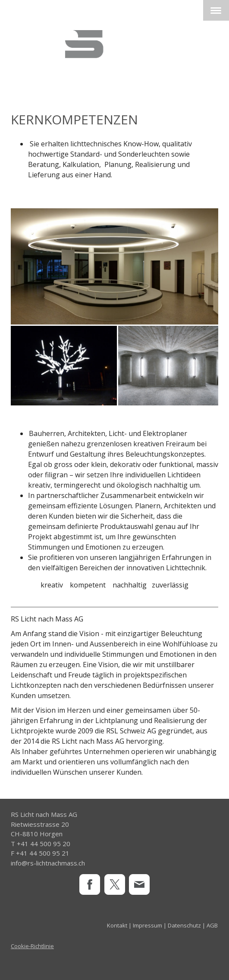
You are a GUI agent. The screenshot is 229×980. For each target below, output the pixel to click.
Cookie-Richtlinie (32, 946)
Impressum (147, 925)
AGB (212, 925)
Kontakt (117, 925)
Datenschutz (184, 925)
